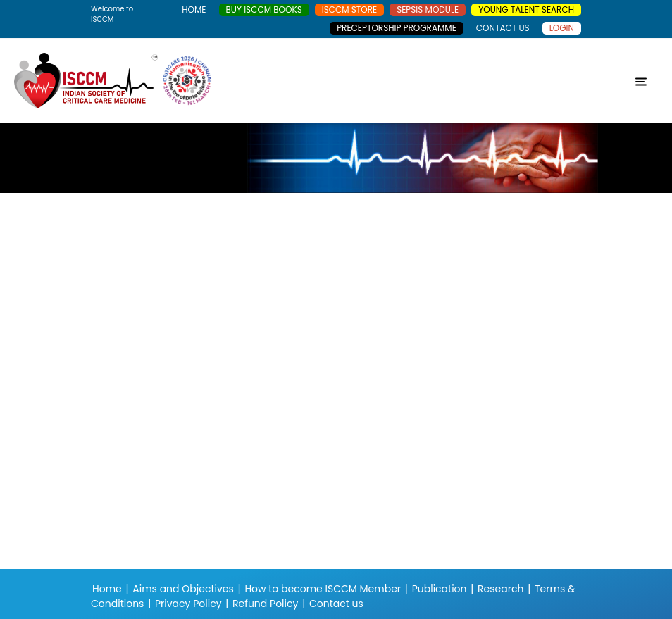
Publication (440, 589)
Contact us (336, 604)
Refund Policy (265, 604)
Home (107, 589)
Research (500, 589)
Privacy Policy (188, 604)
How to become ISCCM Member (323, 589)
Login (562, 28)
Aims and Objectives (183, 589)
